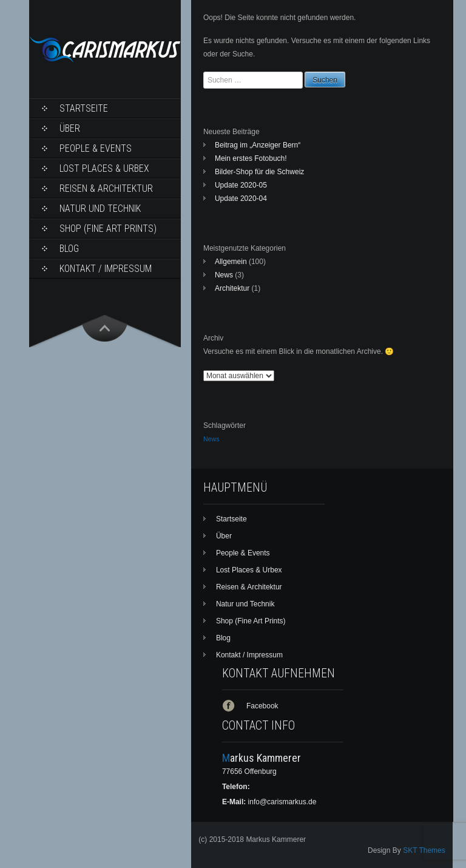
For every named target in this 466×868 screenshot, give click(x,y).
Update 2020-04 (241, 198)
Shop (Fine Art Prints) (108, 229)
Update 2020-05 (241, 185)
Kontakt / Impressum (106, 269)
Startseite (84, 108)
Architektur (232, 288)
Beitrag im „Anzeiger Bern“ (258, 145)
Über (70, 128)
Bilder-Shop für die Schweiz (259, 172)
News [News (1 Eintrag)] (211, 439)
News (224, 275)
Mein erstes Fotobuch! (251, 158)
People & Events (96, 148)
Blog (69, 249)
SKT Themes (424, 850)
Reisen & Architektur (106, 188)
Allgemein (231, 262)
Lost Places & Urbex (104, 168)
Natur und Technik (100, 209)
